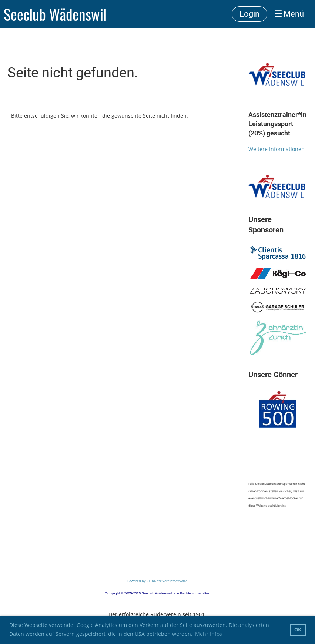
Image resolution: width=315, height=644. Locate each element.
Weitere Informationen (277, 149)
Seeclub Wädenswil (55, 14)
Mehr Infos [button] (209, 634)
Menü (289, 14)
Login (249, 14)
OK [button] (298, 630)
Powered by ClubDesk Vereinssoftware (157, 581)
